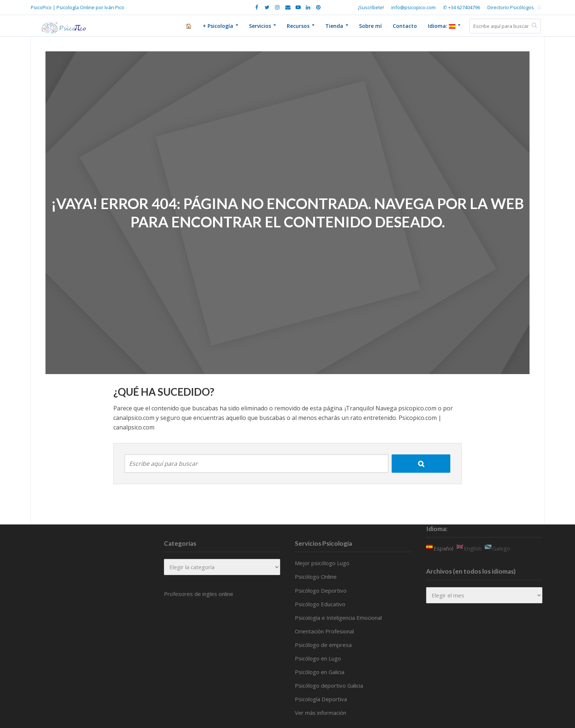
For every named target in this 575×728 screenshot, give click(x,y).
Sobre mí (370, 26)
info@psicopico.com (413, 7)
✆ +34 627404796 (462, 7)
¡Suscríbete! (371, 7)
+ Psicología (218, 26)
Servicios (260, 26)
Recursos (298, 26)
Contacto (405, 26)
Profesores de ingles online (199, 594)
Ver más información (321, 713)
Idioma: (442, 26)
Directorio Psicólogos (511, 7)
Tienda (334, 26)
